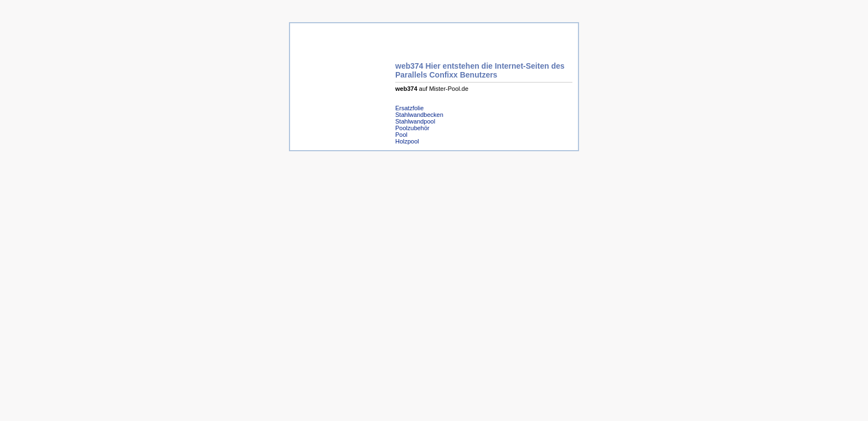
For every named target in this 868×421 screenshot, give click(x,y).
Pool (401, 135)
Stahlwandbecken (419, 115)
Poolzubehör (412, 128)
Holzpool (407, 141)
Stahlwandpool (415, 121)
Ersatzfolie (409, 108)
